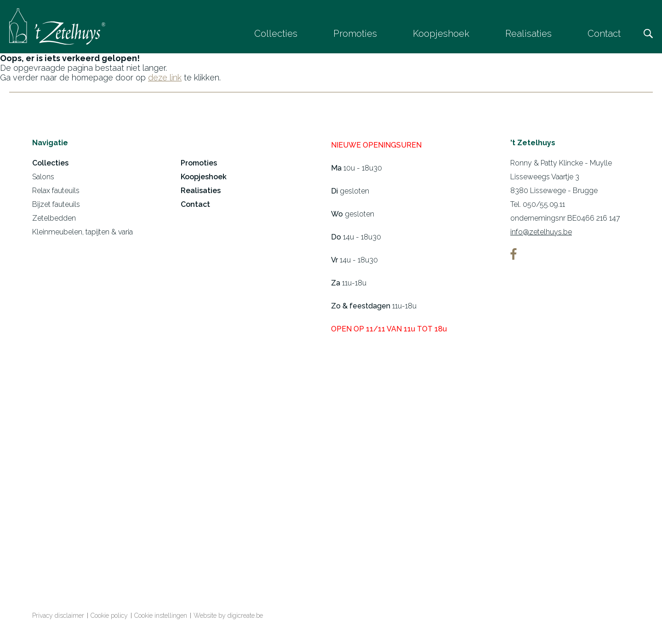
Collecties (276, 34)
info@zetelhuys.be (541, 234)
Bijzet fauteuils (56, 206)
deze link (165, 79)
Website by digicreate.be (228, 617)
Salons (43, 179)
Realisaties (528, 34)
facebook (514, 256)
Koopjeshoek (441, 34)
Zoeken (648, 34)
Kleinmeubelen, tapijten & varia (83, 234)
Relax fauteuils (56, 192)
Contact (604, 34)
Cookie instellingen (161, 617)
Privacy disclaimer (58, 617)
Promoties (355, 34)
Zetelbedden (54, 220)
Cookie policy (109, 617)
